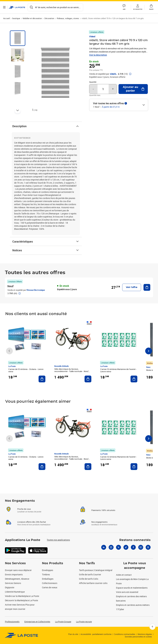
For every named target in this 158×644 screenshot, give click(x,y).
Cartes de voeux (50, 587)
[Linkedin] (104, 547)
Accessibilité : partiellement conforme (96, 634)
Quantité (93, 82)
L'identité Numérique (15, 592)
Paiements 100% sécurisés (103, 510)
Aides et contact (124, 575)
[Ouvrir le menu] (4, 7)
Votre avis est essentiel (127, 592)
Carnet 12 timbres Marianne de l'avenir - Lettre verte (119, 370)
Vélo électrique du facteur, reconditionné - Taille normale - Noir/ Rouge (71, 371)
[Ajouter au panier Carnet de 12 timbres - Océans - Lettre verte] (42, 379)
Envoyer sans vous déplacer (18, 570)
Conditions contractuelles (125, 634)
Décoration (49, 18)
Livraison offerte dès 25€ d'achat (32, 522)
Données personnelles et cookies (138, 637)
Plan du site (73, 634)
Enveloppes (48, 570)
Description (46, 126)
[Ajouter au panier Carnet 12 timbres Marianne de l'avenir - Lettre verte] (134, 379)
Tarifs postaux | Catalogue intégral (96, 570)
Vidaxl (92, 36)
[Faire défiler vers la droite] (149, 351)
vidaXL (113, 74)
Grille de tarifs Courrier (90, 574)
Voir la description (98, 55)
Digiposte (10, 587)
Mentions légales (145, 634)
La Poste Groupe (63, 622)
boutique (16, 18)
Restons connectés (135, 540)
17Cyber (120, 609)
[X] (118, 547)
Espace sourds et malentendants (132, 588)
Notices (46, 250)
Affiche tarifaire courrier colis (93, 583)
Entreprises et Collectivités (37, 622)
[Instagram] (111, 547)
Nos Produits (53, 563)
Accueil (6, 18)
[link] (22, 635)
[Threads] (148, 547)
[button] (138, 7)
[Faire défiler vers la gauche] (9, 351)
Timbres (46, 574)
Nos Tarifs (87, 563)
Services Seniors (13, 583)
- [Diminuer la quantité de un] (93, 89)
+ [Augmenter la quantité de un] (113, 89)
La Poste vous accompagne (135, 566)
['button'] (17, 7)
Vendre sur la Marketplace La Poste (22, 596)
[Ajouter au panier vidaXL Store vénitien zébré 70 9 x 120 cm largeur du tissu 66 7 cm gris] (133, 89)
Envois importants (14, 574)
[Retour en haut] (152, 627)
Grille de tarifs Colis (89, 579)
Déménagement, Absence (17, 579)
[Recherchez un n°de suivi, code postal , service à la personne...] (55, 7)
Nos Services (15, 563)
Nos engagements (99, 522)
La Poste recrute (84, 622)
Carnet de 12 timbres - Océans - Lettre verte (26, 370)
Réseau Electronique (36, 290)
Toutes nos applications (58, 540)
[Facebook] (133, 547)
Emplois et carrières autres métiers (133, 605)
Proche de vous (24, 509)
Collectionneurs (50, 583)
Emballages (48, 579)
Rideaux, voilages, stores (68, 18)
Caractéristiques (46, 241)
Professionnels (12, 622)
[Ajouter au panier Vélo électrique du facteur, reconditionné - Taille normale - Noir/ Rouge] (88, 379)
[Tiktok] (126, 547)
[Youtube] (141, 547)
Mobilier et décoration (32, 18)
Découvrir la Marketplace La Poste (21, 600)
